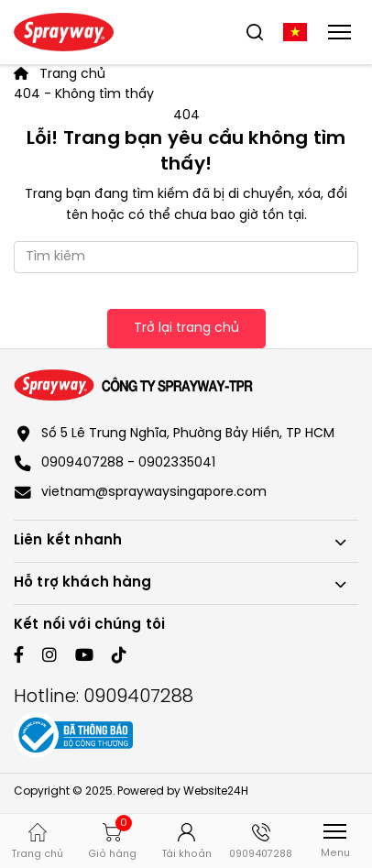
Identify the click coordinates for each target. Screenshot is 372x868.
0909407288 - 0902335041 (128, 463)
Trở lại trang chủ (186, 329)
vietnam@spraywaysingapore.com (154, 493)
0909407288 (138, 697)
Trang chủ (60, 75)
